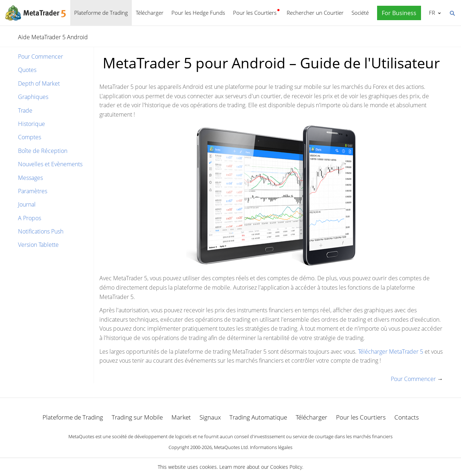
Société (360, 13)
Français (431, 13)
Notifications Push (41, 231)
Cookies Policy (286, 467)
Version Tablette (38, 245)
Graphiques (33, 97)
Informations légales (271, 447)
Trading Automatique (258, 417)
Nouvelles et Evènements (50, 164)
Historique (32, 124)
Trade (25, 110)
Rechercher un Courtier (315, 13)
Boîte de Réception (43, 151)
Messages (30, 178)
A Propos (30, 218)
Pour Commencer (41, 56)
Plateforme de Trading (101, 13)
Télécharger (150, 13)
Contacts (407, 417)
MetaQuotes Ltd (231, 447)
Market (181, 417)
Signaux (210, 417)
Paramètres (33, 191)
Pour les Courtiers (255, 13)
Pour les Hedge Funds (198, 13)
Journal (27, 204)
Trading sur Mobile (137, 417)
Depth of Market (39, 83)
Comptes (30, 137)
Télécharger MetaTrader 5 (391, 352)
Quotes (27, 70)
